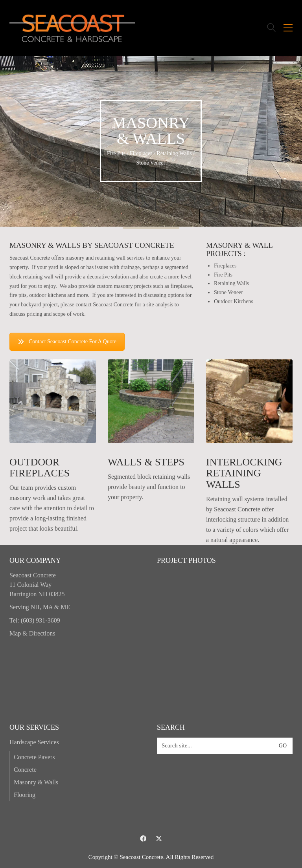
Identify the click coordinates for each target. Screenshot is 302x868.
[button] (288, 28)
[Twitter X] (159, 839)
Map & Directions (32, 633)
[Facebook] (143, 839)
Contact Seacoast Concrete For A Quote (67, 342)
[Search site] (271, 29)
